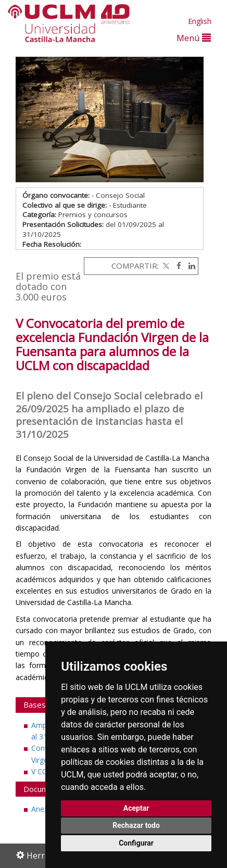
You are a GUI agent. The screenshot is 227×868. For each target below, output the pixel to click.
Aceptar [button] (136, 808)
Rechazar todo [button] (136, 825)
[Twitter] (165, 266)
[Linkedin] (189, 266)
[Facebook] (176, 266)
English (200, 21)
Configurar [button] (136, 843)
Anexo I (44, 809)
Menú (194, 38)
